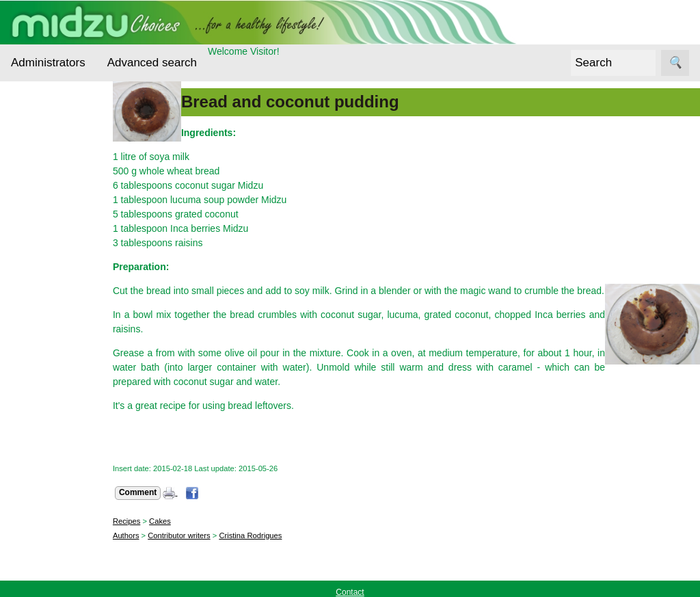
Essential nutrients (48, 258)
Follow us (31, 485)
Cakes (184, 521)
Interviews (51, 292)
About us (63, 426)
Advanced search (152, 63)
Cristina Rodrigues (274, 535)
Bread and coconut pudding (314, 102)
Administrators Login (55, 108)
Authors (150, 535)
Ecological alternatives (54, 217)
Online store (37, 576)
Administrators (48, 63)
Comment (162, 492)
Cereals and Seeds (55, 175)
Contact (60, 447)
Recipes (46, 345)
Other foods (54, 318)
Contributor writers (203, 535)
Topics (25, 133)
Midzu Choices (42, 388)
